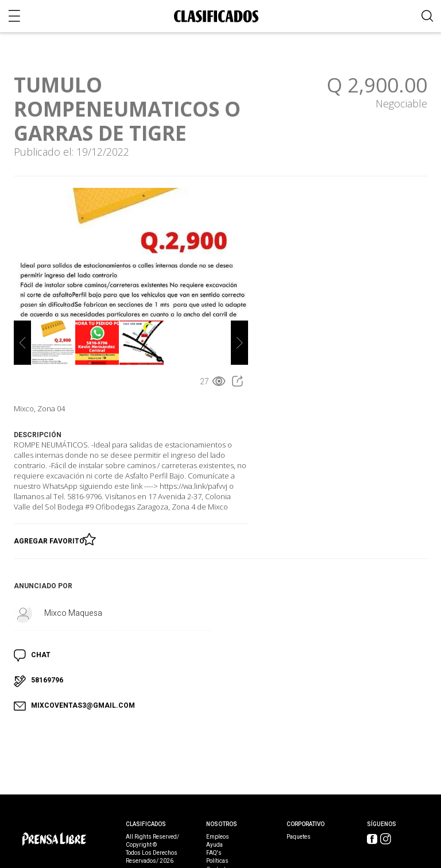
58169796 (47, 680)
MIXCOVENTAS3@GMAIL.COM (83, 705)
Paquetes (299, 837)
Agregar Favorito (51, 539)
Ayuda (214, 845)
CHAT (41, 655)
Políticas (217, 861)
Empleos (218, 837)
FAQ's (214, 853)
